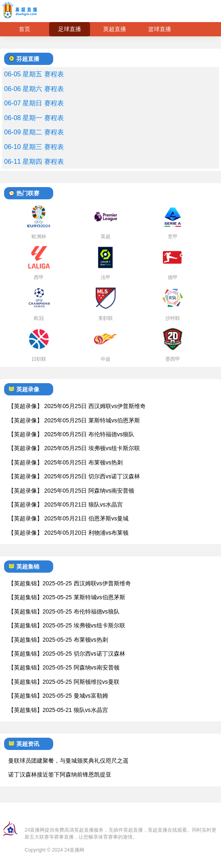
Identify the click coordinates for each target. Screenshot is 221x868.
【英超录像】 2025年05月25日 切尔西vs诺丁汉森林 (74, 476)
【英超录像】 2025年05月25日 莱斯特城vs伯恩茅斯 (74, 420)
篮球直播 (160, 29)
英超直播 (115, 29)
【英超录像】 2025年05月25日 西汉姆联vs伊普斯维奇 (77, 406)
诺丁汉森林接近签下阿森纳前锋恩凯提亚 (60, 774)
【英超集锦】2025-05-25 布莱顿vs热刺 (58, 640)
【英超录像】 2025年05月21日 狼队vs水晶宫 (65, 504)
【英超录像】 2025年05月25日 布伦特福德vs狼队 (71, 434)
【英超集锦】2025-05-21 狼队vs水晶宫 (58, 710)
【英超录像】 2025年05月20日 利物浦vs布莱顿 (68, 533)
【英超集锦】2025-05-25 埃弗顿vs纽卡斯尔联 (67, 625)
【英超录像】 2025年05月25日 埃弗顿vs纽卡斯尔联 (74, 448)
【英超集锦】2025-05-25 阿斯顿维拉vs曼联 (64, 682)
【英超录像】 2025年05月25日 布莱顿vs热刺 (65, 462)
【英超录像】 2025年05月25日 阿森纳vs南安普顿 (71, 491)
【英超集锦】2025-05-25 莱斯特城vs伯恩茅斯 (67, 597)
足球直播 (70, 29)
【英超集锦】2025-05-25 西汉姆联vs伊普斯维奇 (70, 583)
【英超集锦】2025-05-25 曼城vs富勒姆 (58, 696)
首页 (25, 29)
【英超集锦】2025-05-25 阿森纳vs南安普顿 (64, 667)
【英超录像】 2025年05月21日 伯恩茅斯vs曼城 (68, 518)
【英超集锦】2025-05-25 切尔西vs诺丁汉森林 (67, 654)
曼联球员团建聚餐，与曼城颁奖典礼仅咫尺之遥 (68, 761)
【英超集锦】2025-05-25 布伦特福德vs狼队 (64, 611)
